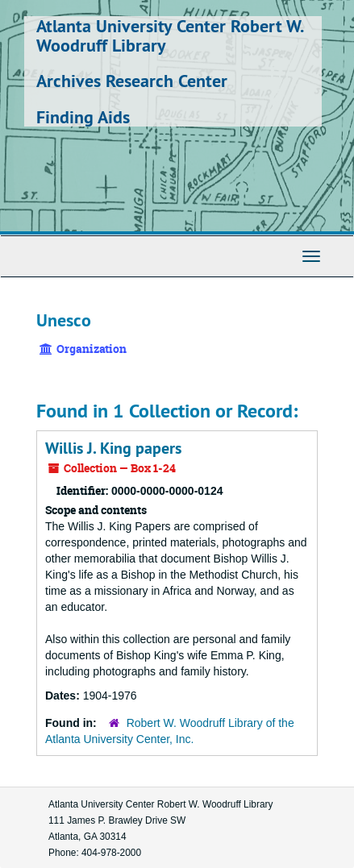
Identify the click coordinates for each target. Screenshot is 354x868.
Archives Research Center (132, 81)
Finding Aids (83, 117)
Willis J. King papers (113, 448)
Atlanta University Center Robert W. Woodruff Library (169, 35)
